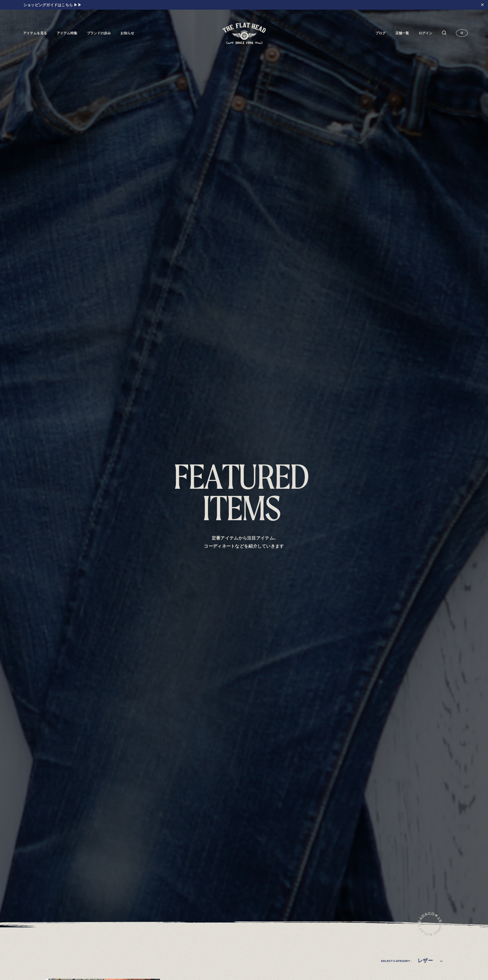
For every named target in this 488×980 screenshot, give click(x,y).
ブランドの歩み (99, 33)
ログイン (425, 33)
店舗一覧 (402, 33)
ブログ (380, 33)
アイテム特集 (67, 33)
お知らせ (127, 33)
